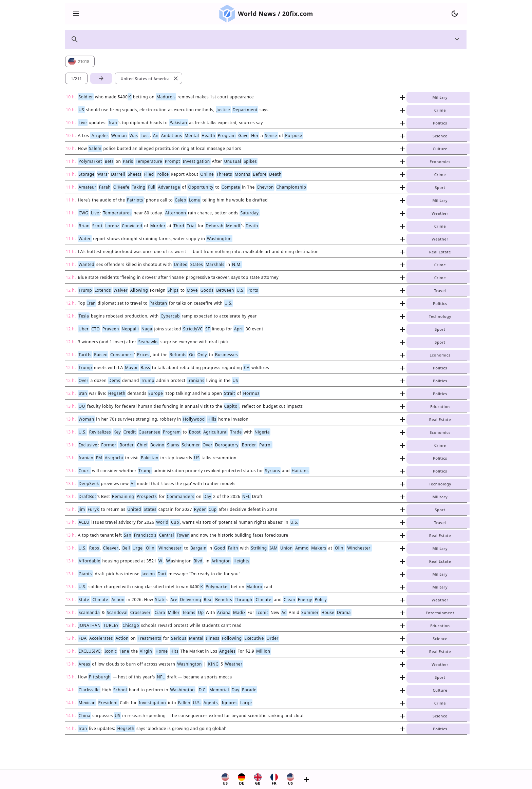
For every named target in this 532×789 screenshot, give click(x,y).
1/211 (76, 79)
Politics (440, 123)
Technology (440, 316)
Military (440, 97)
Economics (440, 162)
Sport (440, 187)
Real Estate (440, 252)
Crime (440, 110)
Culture (440, 149)
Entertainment (440, 613)
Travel (440, 291)
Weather (440, 213)
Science (440, 136)
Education (440, 407)
